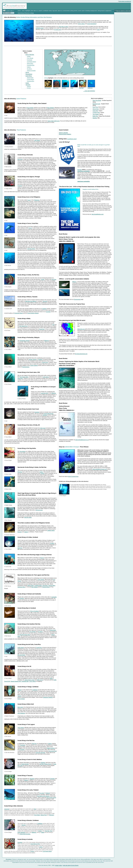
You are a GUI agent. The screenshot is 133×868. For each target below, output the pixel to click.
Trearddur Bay (25, 681)
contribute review (47, 11)
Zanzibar (52, 779)
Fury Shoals (30, 58)
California (90, 88)
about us (60, 11)
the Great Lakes (24, 377)
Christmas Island (18, 313)
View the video (28, 517)
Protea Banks (31, 79)
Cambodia (54, 597)
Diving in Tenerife (63, 133)
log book (55, 11)
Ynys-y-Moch (33, 681)
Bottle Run (95, 116)
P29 (53, 325)
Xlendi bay (42, 329)
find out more (39, 510)
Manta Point (44, 815)
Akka (51, 678)
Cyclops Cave (96, 112)
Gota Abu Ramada (40, 753)
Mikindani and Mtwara (31, 301)
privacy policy (59, 865)
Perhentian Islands (25, 341)
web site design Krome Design (71, 865)
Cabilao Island (51, 530)
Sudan (27, 83)
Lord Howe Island (47, 851)
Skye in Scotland (34, 611)
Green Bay (95, 111)
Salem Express (51, 748)
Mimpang (52, 815)
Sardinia (95, 118)
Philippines (37, 200)
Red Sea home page (25, 635)
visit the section (31, 249)
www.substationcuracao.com (100, 469)
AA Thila (42, 764)
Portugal (20, 186)
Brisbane (45, 415)
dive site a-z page (63, 26)
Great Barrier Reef (35, 844)
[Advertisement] (106, 6)
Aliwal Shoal (30, 78)
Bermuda (20, 159)
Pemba (29, 88)
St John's (29, 69)
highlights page (40, 28)
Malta (43, 832)
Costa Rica (39, 648)
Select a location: (7, 13)
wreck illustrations (92, 24)
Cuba (72, 88)
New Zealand (51, 108)
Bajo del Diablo (21, 655)
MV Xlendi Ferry (24, 326)
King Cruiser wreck (51, 797)
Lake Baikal (37, 140)
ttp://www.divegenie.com (81, 354)
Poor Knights (30, 108)
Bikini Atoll (56, 88)
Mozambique (29, 74)
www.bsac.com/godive (84, 171)
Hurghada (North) (32, 62)
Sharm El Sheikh (31, 71)
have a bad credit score (54, 121)
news (23, 11)
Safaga (29, 67)
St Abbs (52, 543)
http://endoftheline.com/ (98, 214)
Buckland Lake (96, 104)
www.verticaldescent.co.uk (82, 440)
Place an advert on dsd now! (123, 11)
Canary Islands (34, 365)
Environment (77, 299)
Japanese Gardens (48, 697)
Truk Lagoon (48, 88)
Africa (26, 53)
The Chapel (96, 114)
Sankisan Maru (21, 587)
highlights (28, 11)
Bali (35, 809)
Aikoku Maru (31, 585)
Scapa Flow (45, 362)
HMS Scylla (40, 680)
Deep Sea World (97, 100)
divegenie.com (81, 329)
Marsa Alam (30, 63)
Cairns (41, 847)
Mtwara (29, 86)
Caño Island (21, 648)
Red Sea (81, 88)
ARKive (74, 282)
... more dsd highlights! (89, 91)
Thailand (40, 359)
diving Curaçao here (73, 476)
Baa (51, 831)
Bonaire (24, 825)
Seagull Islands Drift (16, 681)
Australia (48, 312)
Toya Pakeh (37, 815)
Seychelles (23, 451)
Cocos (30, 228)
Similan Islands (33, 359)
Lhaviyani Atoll (44, 393)
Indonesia (7, 809)
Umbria (42, 473)
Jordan (43, 279)
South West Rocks (49, 414)
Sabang (26, 532)
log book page (58, 30)
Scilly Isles (43, 428)
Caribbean (35, 690)
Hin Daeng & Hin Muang (43, 796)
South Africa (29, 76)
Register (80, 170)
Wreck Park (96, 109)
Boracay (20, 532)
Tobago (19, 690)
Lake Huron (46, 377)
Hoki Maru (45, 585)
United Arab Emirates (25, 834)
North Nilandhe (21, 832)
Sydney (32, 851)
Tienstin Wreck (46, 587)
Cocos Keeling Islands (33, 313)
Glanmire (20, 548)
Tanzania (28, 85)
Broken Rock (48, 764)
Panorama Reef (53, 751)
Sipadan (64, 88)
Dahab (29, 56)
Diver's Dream (21, 699)
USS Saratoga (21, 713)
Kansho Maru (52, 585)
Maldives (54, 393)
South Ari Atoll (25, 764)
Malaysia (46, 341)
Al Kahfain (22, 750)
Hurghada (30, 60)
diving (9, 8)
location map (9, 11)
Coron (29, 200)
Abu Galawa (34, 587)
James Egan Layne (29, 680)
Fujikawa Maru (38, 585)
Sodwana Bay (31, 81)
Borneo (42, 558)
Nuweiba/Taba (31, 65)
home (19, 11)
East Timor (95, 107)
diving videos (81, 24)
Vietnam (22, 598)
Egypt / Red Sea (30, 55)
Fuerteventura (26, 367)
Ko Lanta (42, 793)
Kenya (27, 72)
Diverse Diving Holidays (65, 134)
